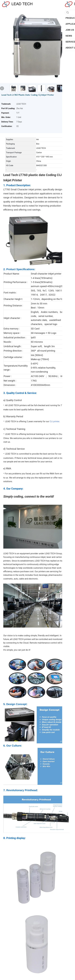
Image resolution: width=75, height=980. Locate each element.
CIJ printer (54, 421)
